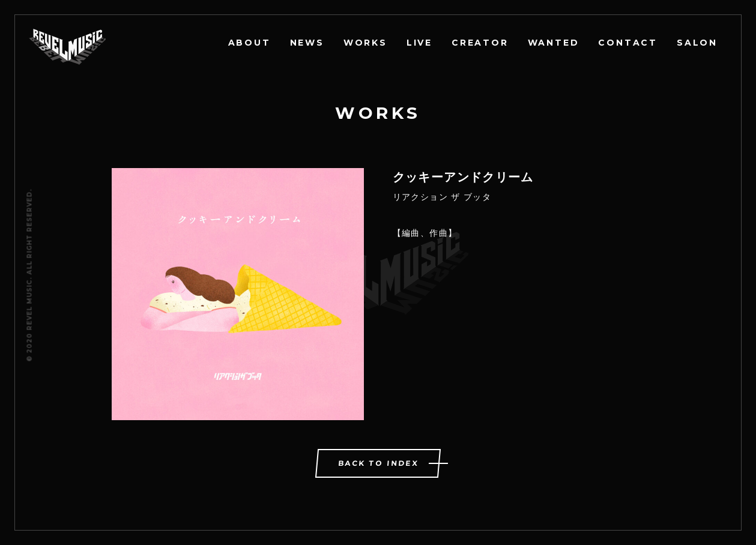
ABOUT (249, 43)
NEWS (307, 43)
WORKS (365, 43)
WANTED (554, 43)
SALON (697, 43)
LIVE (419, 43)
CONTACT (628, 43)
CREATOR (480, 43)
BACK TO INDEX (379, 463)
